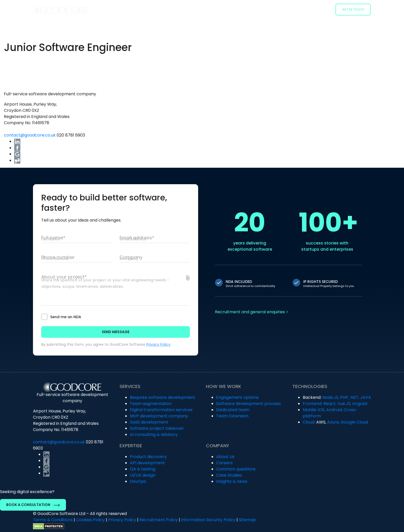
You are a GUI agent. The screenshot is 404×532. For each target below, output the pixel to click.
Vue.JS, (344, 404)
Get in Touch (353, 9)
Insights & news (232, 481)
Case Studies (292, 9)
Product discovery (148, 457)
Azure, (333, 422)
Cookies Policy (90, 520)
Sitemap (247, 520)
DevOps (138, 481)
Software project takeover (157, 428)
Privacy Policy (158, 344)
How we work (233, 9)
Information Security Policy (208, 520)
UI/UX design (143, 475)
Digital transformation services (161, 410)
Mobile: (310, 410)
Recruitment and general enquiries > (252, 312)
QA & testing (143, 469)
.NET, (355, 397)
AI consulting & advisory (154, 434)
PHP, (344, 397)
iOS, (322, 410)
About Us (225, 457)
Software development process (249, 404)
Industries (264, 9)
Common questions (236, 469)
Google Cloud (354, 422)
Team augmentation (151, 404)
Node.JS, (331, 397)
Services (205, 9)
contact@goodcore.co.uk (30, 135)
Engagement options (237, 397)
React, (330, 404)
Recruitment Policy (159, 520)
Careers (224, 463)
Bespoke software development (163, 397)
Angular (360, 404)
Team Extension (232, 416)
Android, (334, 410)
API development (147, 463)
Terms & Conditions (53, 520)
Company (320, 9)
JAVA (366, 397)
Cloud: (309, 422)
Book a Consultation (33, 505)
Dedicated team (233, 410)
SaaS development (149, 422)
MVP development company (159, 416)
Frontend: (313, 404)
